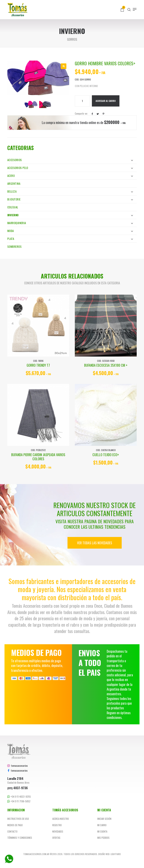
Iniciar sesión (104, 819)
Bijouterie (70, 199)
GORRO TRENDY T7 (38, 365)
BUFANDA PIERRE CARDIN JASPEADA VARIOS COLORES (38, 457)
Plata (70, 239)
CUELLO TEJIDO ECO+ (106, 455)
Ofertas (56, 838)
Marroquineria (70, 223)
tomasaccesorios (18, 766)
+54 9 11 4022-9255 (19, 797)
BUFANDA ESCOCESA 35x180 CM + (106, 365)
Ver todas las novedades (95, 543)
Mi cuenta (102, 831)
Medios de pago (15, 825)
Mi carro (102, 825)
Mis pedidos (103, 838)
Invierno (70, 215)
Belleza (70, 191)
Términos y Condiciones (20, 838)
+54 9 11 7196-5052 (19, 801)
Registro (57, 825)
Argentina (14, 183)
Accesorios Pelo (70, 168)
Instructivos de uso (18, 819)
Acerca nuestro (61, 819)
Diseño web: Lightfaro (109, 854)
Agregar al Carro (106, 101)
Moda (70, 231)
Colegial (13, 207)
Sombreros (14, 246)
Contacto (12, 831)
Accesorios (70, 160)
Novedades (58, 831)
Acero (70, 176)
